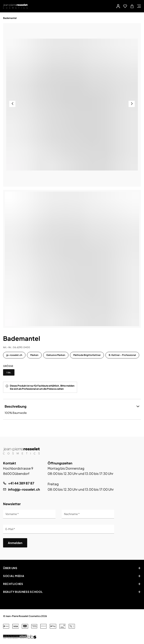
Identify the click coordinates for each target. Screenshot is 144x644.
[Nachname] (88, 514)
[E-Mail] (59, 529)
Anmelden (15, 543)
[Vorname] (29, 514)
